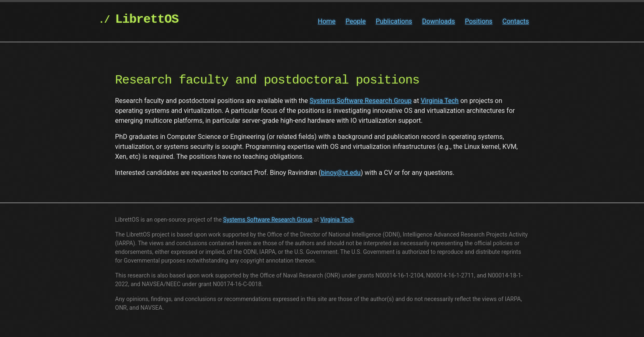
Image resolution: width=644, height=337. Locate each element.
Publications (394, 21)
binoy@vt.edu (341, 173)
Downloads (439, 21)
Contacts (516, 21)
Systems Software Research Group (361, 101)
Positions (479, 21)
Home (327, 21)
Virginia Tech (440, 101)
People (356, 21)
